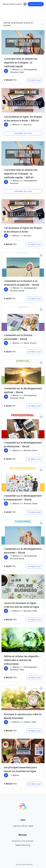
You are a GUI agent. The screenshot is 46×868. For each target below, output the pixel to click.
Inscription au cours (23, 133)
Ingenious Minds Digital (23, 826)
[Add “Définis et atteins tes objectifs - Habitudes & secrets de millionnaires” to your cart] (34, 678)
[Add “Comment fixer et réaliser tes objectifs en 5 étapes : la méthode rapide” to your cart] (34, 80)
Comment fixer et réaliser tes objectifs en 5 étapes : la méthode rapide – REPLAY (21, 174)
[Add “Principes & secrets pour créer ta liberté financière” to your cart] (34, 731)
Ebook (22, 291)
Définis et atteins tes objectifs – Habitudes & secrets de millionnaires (22, 660)
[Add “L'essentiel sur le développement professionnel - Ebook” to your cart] (34, 459)
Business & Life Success (23, 841)
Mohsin (16, 70)
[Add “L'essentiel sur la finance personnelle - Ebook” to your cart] (34, 352)
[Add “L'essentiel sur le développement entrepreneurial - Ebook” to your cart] (34, 512)
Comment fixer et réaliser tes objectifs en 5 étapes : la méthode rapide (21, 63)
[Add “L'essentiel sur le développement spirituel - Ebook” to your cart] (34, 406)
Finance (33, 343)
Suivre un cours (36, 4)
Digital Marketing (23, 845)
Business (28, 125)
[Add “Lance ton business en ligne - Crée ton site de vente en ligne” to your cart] (34, 620)
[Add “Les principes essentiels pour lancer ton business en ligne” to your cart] (34, 784)
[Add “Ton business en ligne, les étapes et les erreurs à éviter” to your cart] (34, 244)
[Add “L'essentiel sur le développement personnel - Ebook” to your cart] (34, 566)
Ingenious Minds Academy (12, 4)
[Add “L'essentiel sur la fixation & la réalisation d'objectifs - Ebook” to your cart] (34, 299)
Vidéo (22, 72)
